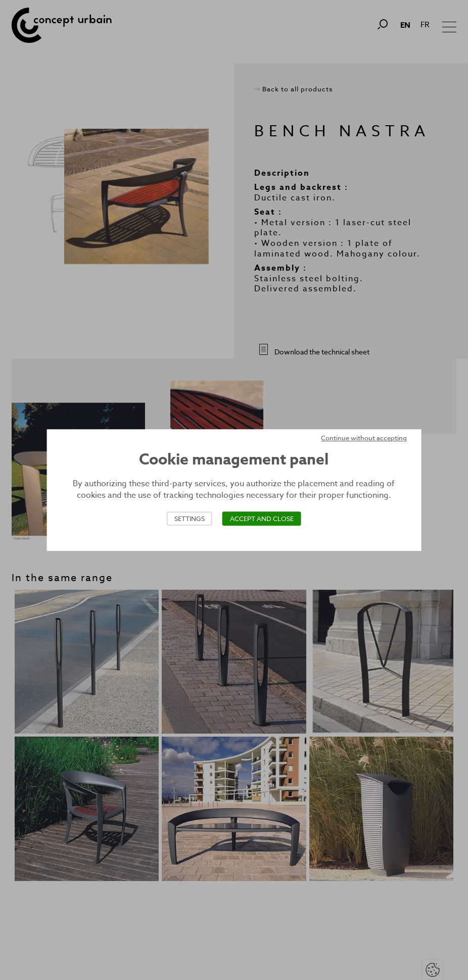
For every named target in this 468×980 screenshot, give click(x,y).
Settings (190, 519)
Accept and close (262, 519)
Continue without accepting (364, 438)
